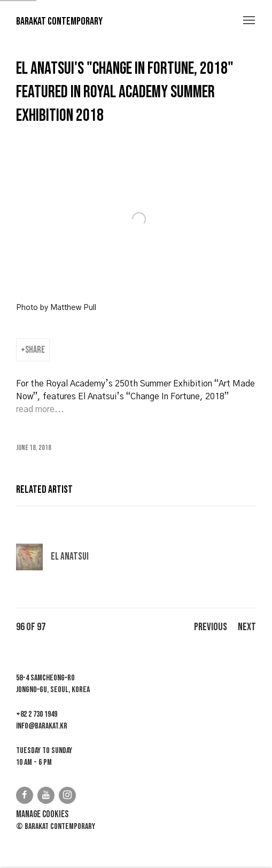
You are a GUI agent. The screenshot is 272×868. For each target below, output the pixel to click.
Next (247, 627)
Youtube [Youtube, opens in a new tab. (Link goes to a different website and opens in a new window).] (46, 795)
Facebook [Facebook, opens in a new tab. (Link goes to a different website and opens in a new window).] (25, 795)
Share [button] (35, 350)
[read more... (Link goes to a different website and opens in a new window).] (40, 409)
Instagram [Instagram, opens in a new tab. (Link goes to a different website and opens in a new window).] (67, 795)
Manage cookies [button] (42, 814)
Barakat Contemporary (59, 21)
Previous (211, 627)
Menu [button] (248, 21)
